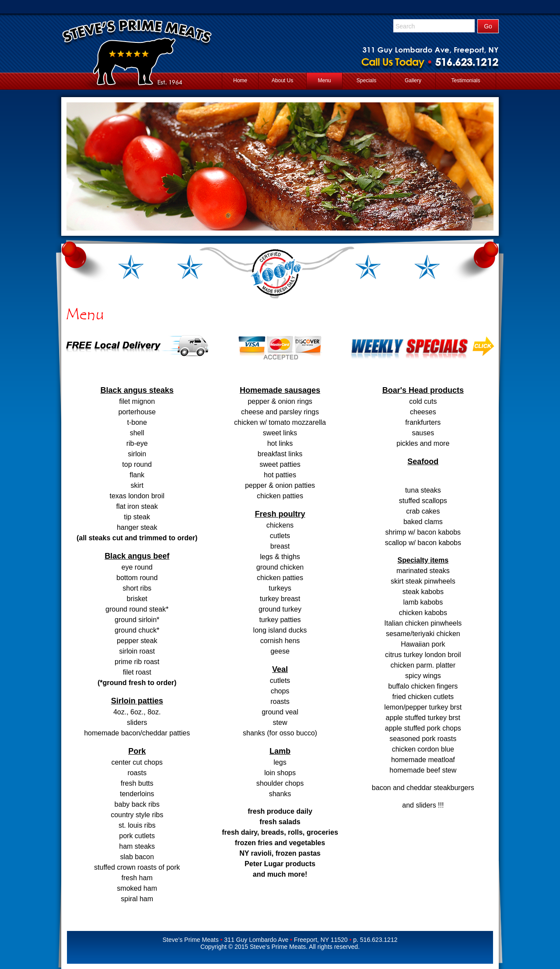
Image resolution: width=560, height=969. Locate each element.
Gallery (413, 80)
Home (240, 80)
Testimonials (465, 80)
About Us (282, 80)
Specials (366, 80)
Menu (324, 80)
